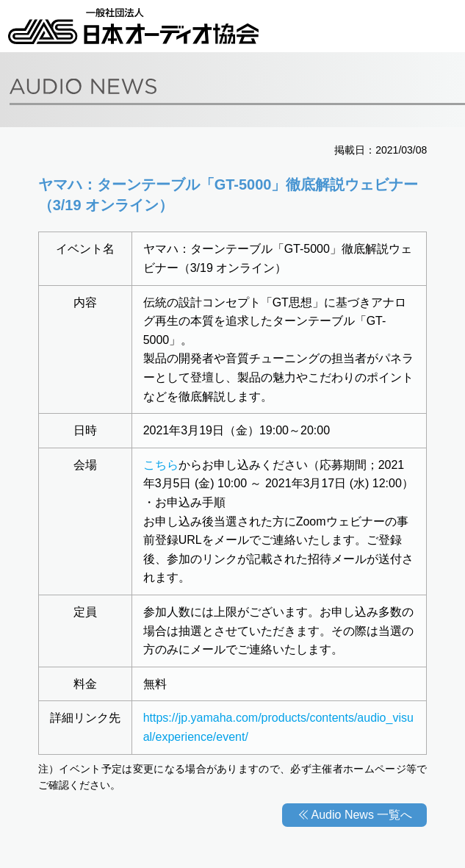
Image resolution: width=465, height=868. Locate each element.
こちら (161, 465)
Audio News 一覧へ (362, 815)
